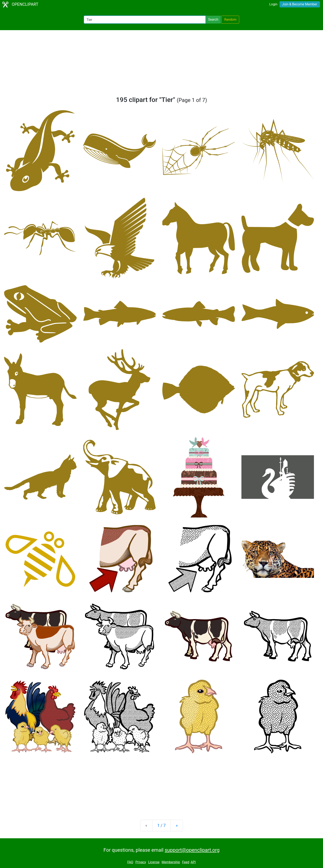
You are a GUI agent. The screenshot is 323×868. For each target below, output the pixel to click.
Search (213, 20)
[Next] (177, 825)
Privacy (141, 862)
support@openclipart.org (192, 850)
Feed (186, 862)
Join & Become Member (300, 4)
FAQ (130, 862)
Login (273, 4)
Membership (171, 862)
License (154, 862)
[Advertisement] (161, 65)
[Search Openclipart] (145, 20)
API (193, 862)
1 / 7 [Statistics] (162, 825)
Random (230, 20)
